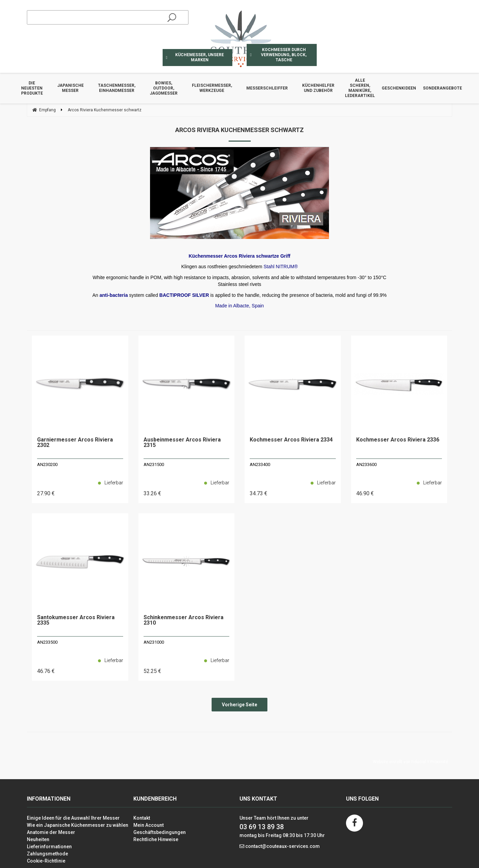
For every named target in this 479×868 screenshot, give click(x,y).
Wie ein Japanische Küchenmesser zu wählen (78, 825)
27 (46, 493)
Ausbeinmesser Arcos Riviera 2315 (182, 443)
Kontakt (142, 818)
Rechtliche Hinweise (156, 839)
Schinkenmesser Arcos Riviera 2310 (184, 620)
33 (152, 493)
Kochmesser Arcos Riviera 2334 (291, 440)
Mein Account (148, 825)
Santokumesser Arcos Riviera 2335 (76, 620)
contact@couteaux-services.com (283, 846)
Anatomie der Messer (51, 832)
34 (259, 493)
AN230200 (47, 464)
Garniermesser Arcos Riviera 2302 (75, 443)
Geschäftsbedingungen (160, 832)
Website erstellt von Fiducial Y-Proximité (410, 762)
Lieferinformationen (49, 847)
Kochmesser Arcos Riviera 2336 (398, 440)
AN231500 (154, 464)
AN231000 (154, 642)
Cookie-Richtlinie (46, 861)
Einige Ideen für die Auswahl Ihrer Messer (73, 818)
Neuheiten (38, 839)
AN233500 (47, 642)
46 (365, 493)
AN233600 (366, 464)
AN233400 (260, 464)
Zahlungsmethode (47, 854)
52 (152, 671)
